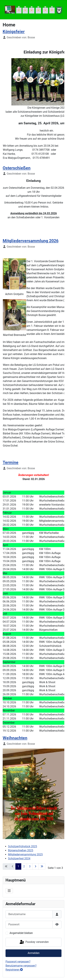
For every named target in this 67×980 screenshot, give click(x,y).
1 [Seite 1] (18, 866)
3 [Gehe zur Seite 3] (30, 866)
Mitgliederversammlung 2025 (25, 854)
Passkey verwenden (34, 942)
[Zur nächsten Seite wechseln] (36, 866)
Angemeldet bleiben (21, 933)
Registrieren (14, 970)
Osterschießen (17, 168)
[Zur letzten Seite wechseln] (42, 866)
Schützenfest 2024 (19, 858)
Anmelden (34, 953)
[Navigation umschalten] (9, 891)
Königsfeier (14, 32)
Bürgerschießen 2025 (21, 850)
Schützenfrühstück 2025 (23, 846)
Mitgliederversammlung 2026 (31, 241)
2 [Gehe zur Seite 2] (24, 866)
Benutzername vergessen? (21, 966)
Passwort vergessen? (18, 962)
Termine (11, 462)
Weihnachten (15, 738)
